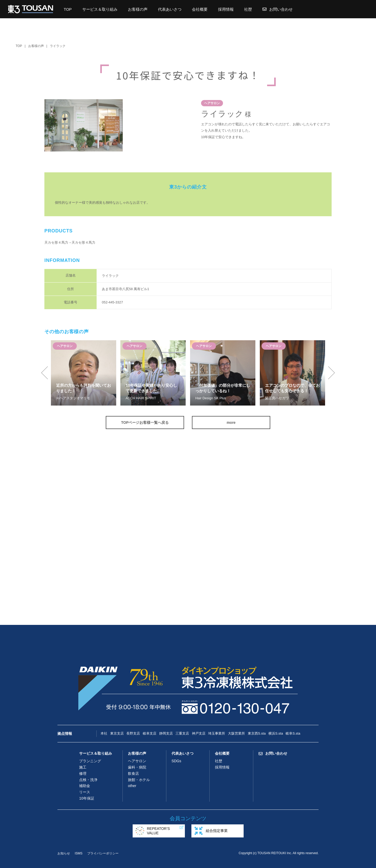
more (231, 423)
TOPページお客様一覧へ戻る (145, 423)
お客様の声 (138, 9)
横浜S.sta (276, 733)
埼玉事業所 (217, 733)
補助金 (85, 786)
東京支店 (117, 733)
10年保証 (87, 798)
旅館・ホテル (139, 780)
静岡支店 (166, 733)
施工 (83, 767)
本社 (104, 733)
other (132, 786)
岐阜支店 (150, 733)
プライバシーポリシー (103, 853)
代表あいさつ (170, 9)
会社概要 (200, 9)
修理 (83, 773)
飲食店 (133, 773)
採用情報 (226, 9)
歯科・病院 (137, 767)
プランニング (90, 761)
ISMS (78, 853)
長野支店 (133, 733)
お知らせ (64, 853)
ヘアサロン (137, 761)
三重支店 (182, 733)
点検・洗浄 (88, 780)
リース (85, 792)
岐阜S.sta (293, 733)
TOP (68, 9)
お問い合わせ (278, 9)
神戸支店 (199, 733)
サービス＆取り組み (100, 9)
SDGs (176, 761)
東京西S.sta (257, 733)
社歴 (248, 9)
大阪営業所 (236, 733)
